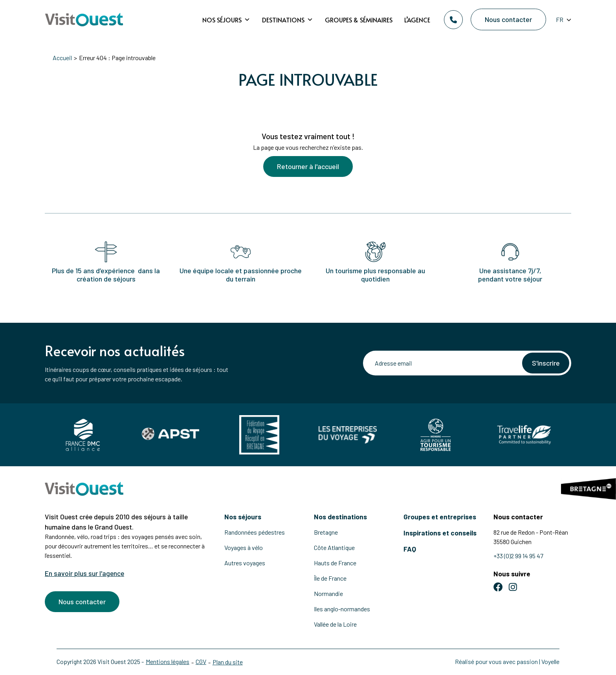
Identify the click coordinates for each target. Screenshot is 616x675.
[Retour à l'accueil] (84, 20)
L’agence (417, 20)
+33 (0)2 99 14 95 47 (518, 556)
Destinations (288, 20)
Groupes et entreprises (440, 517)
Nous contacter (508, 19)
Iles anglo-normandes (342, 609)
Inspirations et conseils (440, 533)
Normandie (328, 593)
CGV (201, 661)
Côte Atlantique (334, 547)
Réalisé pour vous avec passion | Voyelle (507, 661)
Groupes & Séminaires (359, 20)
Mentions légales (168, 661)
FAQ (410, 549)
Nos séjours (226, 20)
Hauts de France (335, 563)
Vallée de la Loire (335, 624)
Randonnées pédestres (255, 532)
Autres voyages (245, 563)
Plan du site (228, 662)
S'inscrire (545, 363)
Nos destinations (340, 517)
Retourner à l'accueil (308, 167)
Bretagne (326, 532)
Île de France (330, 578)
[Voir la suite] (308, 107)
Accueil (62, 58)
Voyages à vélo (244, 547)
